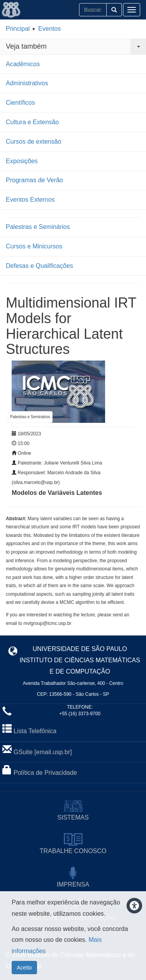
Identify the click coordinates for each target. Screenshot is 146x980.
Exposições (22, 161)
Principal (18, 29)
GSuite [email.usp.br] (43, 752)
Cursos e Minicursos (34, 246)
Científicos (20, 103)
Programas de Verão (34, 180)
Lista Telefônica (35, 731)
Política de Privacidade (45, 773)
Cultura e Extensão (32, 122)
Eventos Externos (30, 200)
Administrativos (27, 83)
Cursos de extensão (33, 142)
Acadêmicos (23, 64)
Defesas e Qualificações (40, 266)
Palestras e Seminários (38, 227)
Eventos (49, 29)
